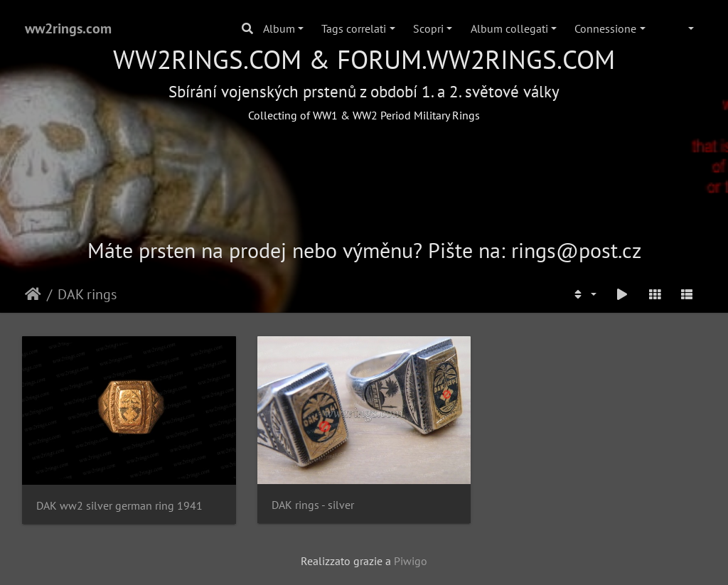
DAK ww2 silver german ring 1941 (119, 506)
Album (279, 28)
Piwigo (411, 561)
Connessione (605, 28)
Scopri (428, 28)
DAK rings (87, 294)
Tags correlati (354, 28)
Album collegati (509, 28)
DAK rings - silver (313, 505)
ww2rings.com (68, 28)
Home (33, 294)
